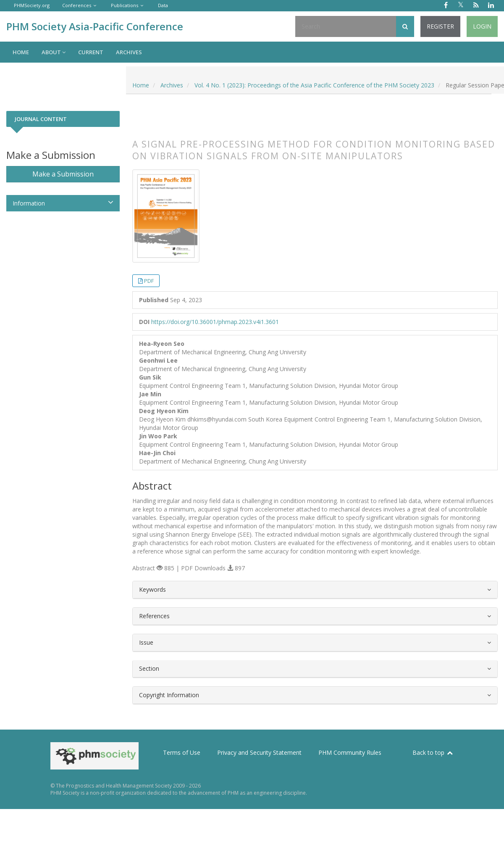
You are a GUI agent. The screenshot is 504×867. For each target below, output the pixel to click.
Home (21, 52)
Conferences (77, 5)
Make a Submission (63, 174)
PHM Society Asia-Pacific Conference (95, 26)
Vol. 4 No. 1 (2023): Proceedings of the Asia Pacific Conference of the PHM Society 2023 (314, 85)
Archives (129, 52)
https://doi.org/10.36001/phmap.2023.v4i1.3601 (215, 322)
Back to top (433, 752)
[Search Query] (346, 26)
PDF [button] (149, 281)
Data (163, 5)
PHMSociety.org (32, 5)
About (54, 52)
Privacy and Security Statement (259, 752)
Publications (125, 5)
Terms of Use (182, 752)
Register (440, 26)
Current (91, 52)
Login (482, 26)
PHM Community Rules (350, 752)
